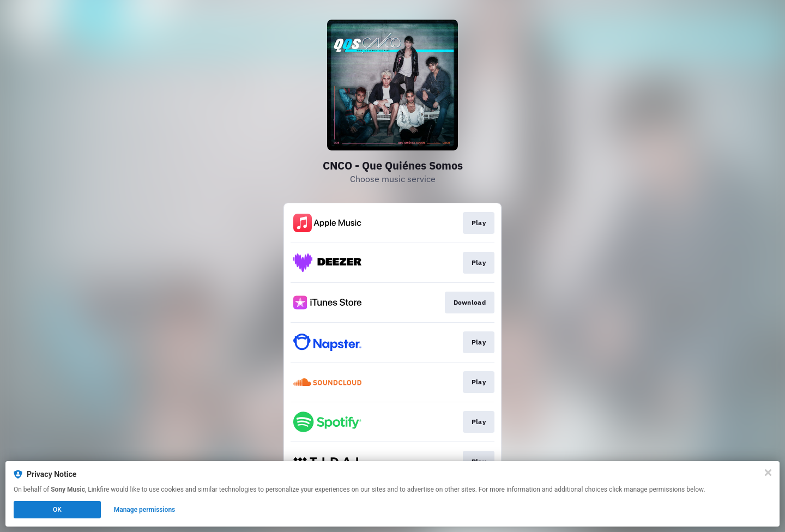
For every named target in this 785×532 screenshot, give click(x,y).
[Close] (768, 473)
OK (57, 510)
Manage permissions (145, 510)
